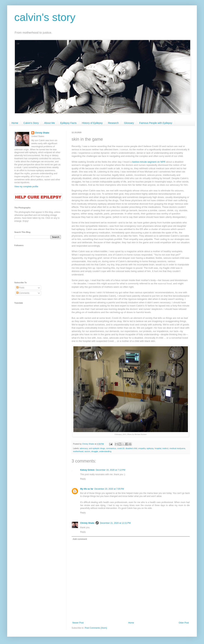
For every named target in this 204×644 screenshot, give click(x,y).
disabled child (131, 448)
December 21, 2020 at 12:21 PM (115, 523)
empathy (142, 448)
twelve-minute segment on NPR (149, 162)
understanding (105, 451)
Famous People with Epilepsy (156, 123)
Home (15, 123)
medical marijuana (177, 448)
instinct (165, 448)
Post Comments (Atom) (96, 628)
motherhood (78, 451)
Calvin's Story (31, 123)
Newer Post (78, 623)
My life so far (87, 489)
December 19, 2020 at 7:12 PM (110, 470)
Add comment (80, 539)
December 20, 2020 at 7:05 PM (109, 489)
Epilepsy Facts (68, 123)
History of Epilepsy (92, 123)
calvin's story (45, 17)
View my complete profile (26, 187)
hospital (158, 448)
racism (87, 451)
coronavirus (111, 448)
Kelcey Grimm (87, 470)
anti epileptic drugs (97, 448)
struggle (94, 451)
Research (113, 123)
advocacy (84, 448)
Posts (20, 288)
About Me (50, 123)
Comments (23, 293)
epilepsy (150, 448)
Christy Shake (87, 523)
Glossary (129, 123)
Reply (83, 479)
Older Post (184, 623)
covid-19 (121, 448)
